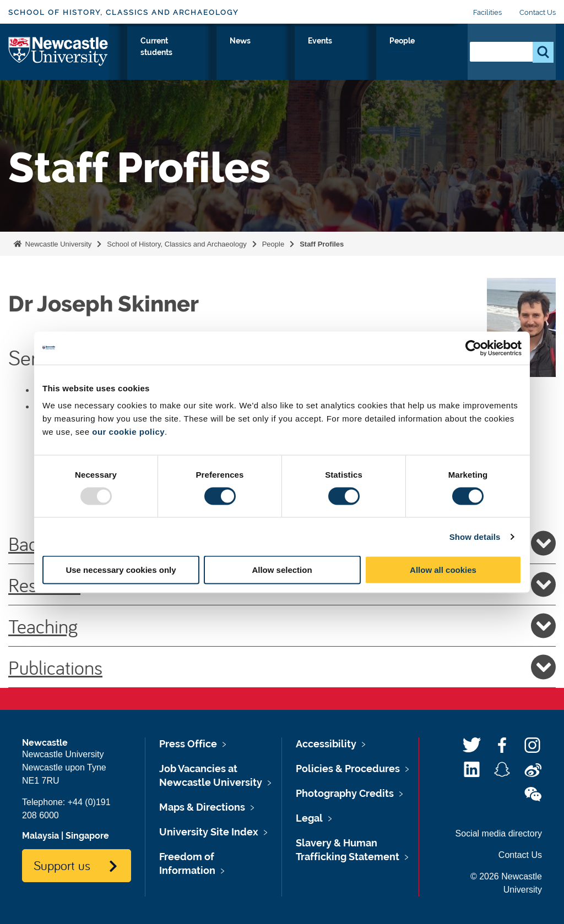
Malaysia (40, 836)
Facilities (487, 12)
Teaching (282, 626)
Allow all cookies (443, 570)
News (343, 53)
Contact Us (538, 12)
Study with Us (178, 60)
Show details (475, 536)
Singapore (87, 836)
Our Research (233, 60)
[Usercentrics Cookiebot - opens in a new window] (473, 348)
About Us (131, 60)
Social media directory (499, 833)
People (435, 53)
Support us (62, 865)
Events (387, 53)
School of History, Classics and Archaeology (123, 12)
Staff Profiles (322, 244)
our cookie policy (128, 432)
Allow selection (282, 570)
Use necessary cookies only (121, 570)
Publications (282, 667)
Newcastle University (57, 244)
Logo (59, 58)
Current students (292, 60)
